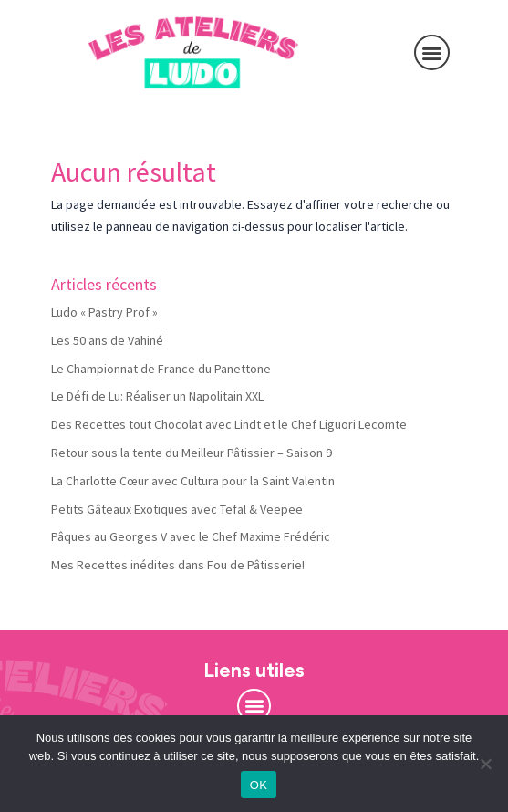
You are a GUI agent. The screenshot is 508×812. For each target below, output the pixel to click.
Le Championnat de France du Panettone (161, 369)
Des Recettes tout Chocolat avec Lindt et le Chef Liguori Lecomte (229, 424)
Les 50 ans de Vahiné (107, 340)
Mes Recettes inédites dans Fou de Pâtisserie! (178, 565)
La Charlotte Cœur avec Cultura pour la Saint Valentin (193, 481)
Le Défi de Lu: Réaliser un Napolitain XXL (157, 396)
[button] (432, 52)
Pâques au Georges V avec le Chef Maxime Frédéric (191, 536)
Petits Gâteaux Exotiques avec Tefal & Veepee (177, 509)
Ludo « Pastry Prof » (104, 312)
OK (259, 785)
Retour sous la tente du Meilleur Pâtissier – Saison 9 (192, 453)
